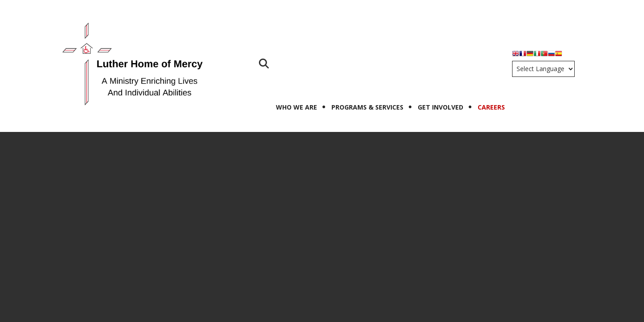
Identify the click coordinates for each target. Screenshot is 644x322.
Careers (491, 107)
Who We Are (297, 107)
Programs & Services (367, 107)
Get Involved (441, 107)
